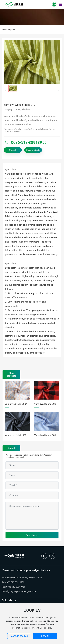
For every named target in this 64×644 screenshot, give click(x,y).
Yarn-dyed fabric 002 (16, 435)
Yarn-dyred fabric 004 (16, 404)
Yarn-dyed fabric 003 (45, 404)
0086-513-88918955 (29, 142)
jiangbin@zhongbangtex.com (22, 591)
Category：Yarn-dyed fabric (17, 109)
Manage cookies (19, 636)
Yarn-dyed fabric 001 (45, 435)
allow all (45, 636)
